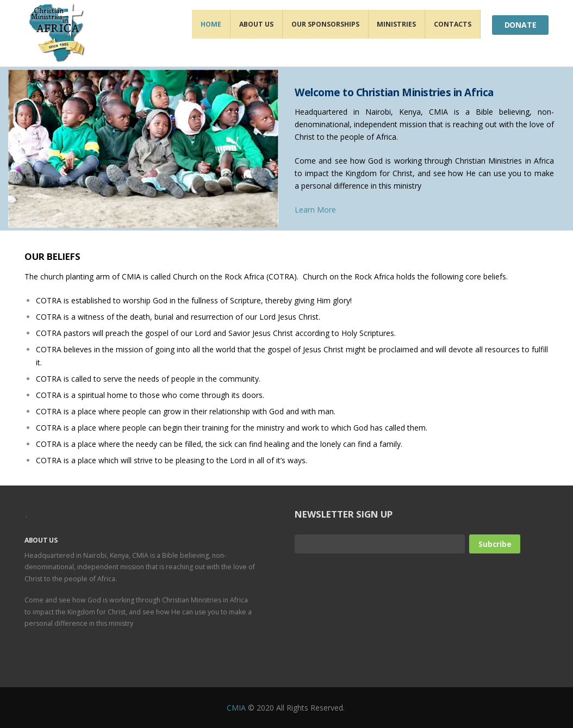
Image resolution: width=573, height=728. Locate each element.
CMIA (236, 708)
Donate (521, 25)
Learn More (315, 210)
